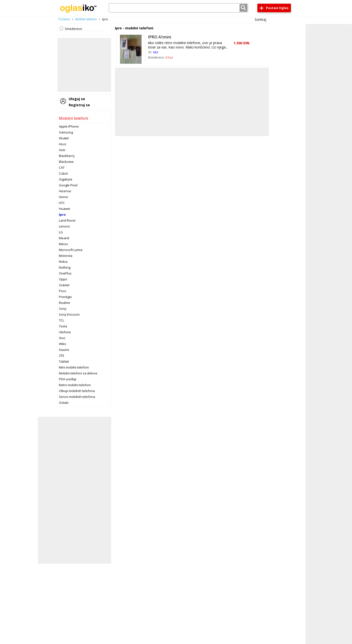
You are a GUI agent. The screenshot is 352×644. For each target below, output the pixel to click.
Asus (63, 144)
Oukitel (64, 285)
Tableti (64, 361)
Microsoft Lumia (71, 250)
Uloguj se (77, 99)
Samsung (66, 132)
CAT (62, 167)
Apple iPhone (69, 126)
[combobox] (178, 8)
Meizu (63, 244)
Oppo (63, 279)
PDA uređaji (68, 379)
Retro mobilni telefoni (75, 385)
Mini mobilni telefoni (74, 367)
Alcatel (64, 138)
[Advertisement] (84, 65)
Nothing (65, 267)
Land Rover (67, 220)
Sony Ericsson (69, 314)
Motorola (66, 256)
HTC (62, 203)
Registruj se (79, 105)
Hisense (65, 191)
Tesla (63, 326)
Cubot (63, 173)
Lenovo (64, 226)
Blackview (66, 162)
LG (61, 232)
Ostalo (64, 403)
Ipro (62, 215)
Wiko (63, 344)
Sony (63, 309)
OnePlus (65, 273)
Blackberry (67, 156)
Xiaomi (64, 350)
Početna (64, 19)
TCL (61, 320)
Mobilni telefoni (86, 19)
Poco (63, 291)
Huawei (65, 209)
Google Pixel (68, 185)
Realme (65, 303)
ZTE (62, 356)
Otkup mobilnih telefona (77, 391)
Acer (62, 150)
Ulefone (65, 332)
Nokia (63, 262)
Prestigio (65, 297)
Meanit (64, 238)
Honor (64, 197)
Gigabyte (66, 179)
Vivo (62, 338)
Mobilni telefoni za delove (78, 373)
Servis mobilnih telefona (77, 397)
